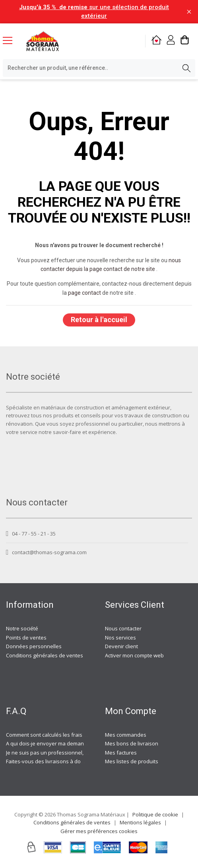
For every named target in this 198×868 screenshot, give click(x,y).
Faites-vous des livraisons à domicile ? (52, 761)
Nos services (120, 638)
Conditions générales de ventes (45, 655)
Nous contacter (123, 628)
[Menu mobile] (11, 40)
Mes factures (121, 753)
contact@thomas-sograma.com (46, 552)
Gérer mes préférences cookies (99, 831)
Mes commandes (126, 735)
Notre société (22, 628)
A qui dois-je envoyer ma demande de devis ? (61, 743)
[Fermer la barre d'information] (189, 12)
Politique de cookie (155, 814)
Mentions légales (140, 822)
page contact (84, 293)
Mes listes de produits (132, 761)
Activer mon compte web (134, 655)
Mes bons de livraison (132, 743)
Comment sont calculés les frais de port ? (55, 735)
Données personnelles (34, 646)
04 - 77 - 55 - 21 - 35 (31, 534)
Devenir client (121, 646)
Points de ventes (26, 638)
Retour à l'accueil (99, 320)
